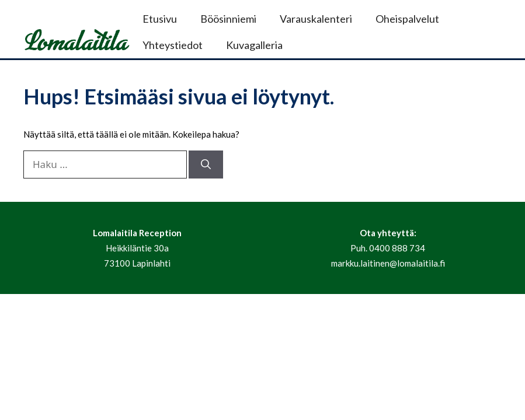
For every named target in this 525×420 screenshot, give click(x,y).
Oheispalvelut (407, 19)
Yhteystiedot (173, 45)
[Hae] (206, 164)
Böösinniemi (228, 19)
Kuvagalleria (254, 45)
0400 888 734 (397, 248)
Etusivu (160, 19)
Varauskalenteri (316, 19)
